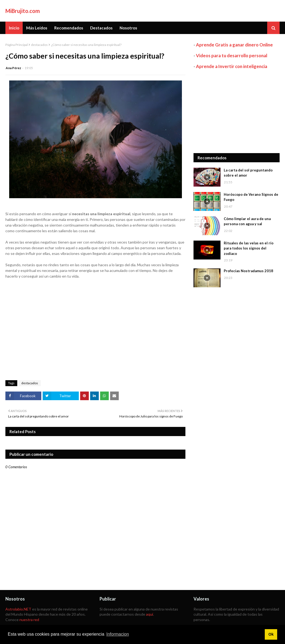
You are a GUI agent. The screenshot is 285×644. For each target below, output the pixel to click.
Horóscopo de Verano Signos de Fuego (251, 197)
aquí (150, 614)
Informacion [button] (118, 634)
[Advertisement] (237, 111)
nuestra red (29, 620)
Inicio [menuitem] (14, 28)
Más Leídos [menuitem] (37, 28)
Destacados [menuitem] (101, 28)
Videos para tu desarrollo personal (232, 55)
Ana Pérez (13, 68)
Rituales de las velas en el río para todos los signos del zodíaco (249, 248)
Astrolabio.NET (18, 609)
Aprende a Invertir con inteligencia (232, 66)
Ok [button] (271, 634)
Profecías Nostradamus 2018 (248, 271)
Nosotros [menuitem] (128, 28)
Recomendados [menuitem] (69, 28)
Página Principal (17, 45)
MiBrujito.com (23, 11)
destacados (39, 45)
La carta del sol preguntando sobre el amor (248, 173)
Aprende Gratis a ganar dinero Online (234, 45)
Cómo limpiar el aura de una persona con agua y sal (247, 221)
